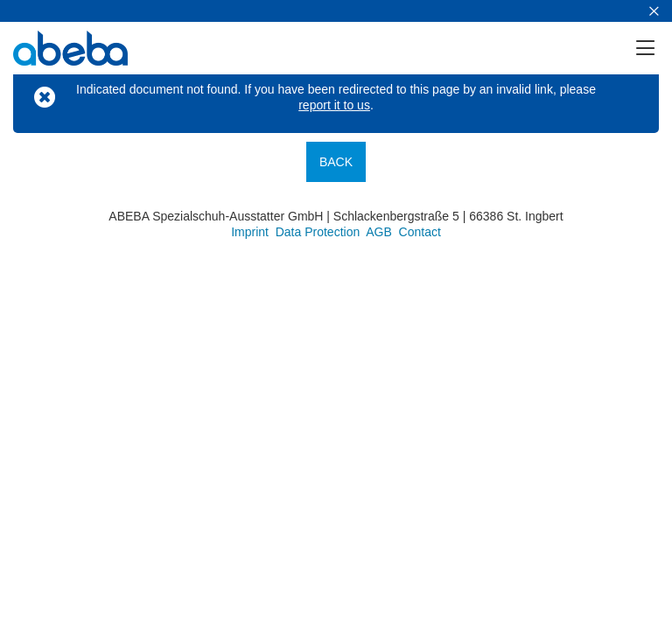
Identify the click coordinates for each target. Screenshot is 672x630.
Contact (420, 232)
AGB (379, 232)
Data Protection (318, 232)
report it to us (334, 105)
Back (336, 162)
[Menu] (652, 48)
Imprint (250, 232)
